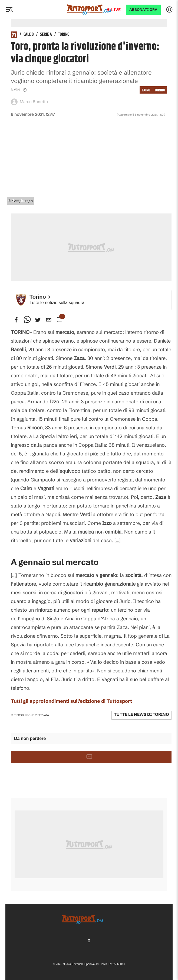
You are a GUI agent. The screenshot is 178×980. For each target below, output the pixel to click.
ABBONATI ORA (143, 10)
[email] (49, 320)
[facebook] (16, 320)
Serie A (46, 35)
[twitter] (38, 320)
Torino (64, 35)
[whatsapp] (27, 320)
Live (116, 10)
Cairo (146, 90)
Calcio (29, 35)
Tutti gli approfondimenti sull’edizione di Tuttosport (71, 701)
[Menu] (9, 9)
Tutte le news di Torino (141, 714)
